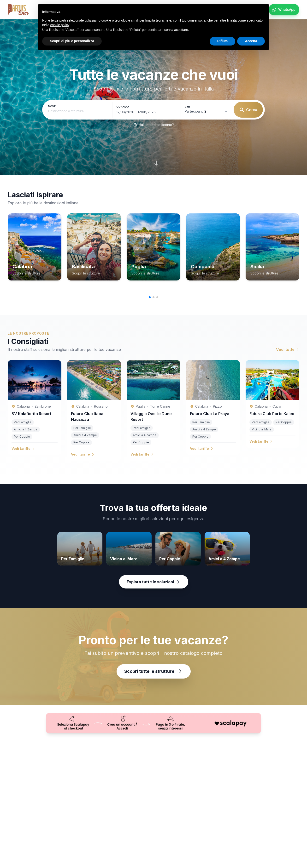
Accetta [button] (251, 41)
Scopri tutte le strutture (154, 671)
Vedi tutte (288, 349)
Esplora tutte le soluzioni (154, 582)
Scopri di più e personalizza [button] (72, 41)
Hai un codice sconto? (154, 125)
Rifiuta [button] (223, 41)
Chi (187, 107)
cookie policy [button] (60, 25)
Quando (123, 107)
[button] (150, 297)
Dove (52, 106)
